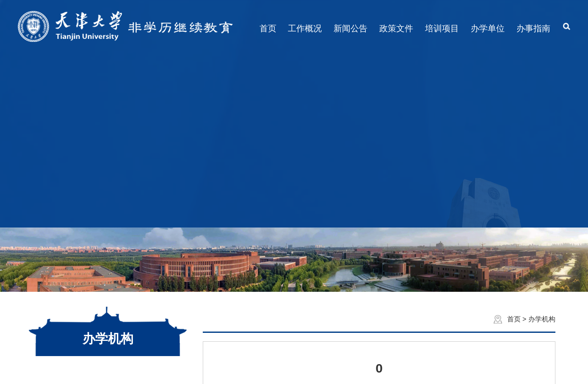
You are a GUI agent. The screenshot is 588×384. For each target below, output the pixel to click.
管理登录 (360, 370)
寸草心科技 (324, 370)
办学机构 (542, 147)
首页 (515, 147)
